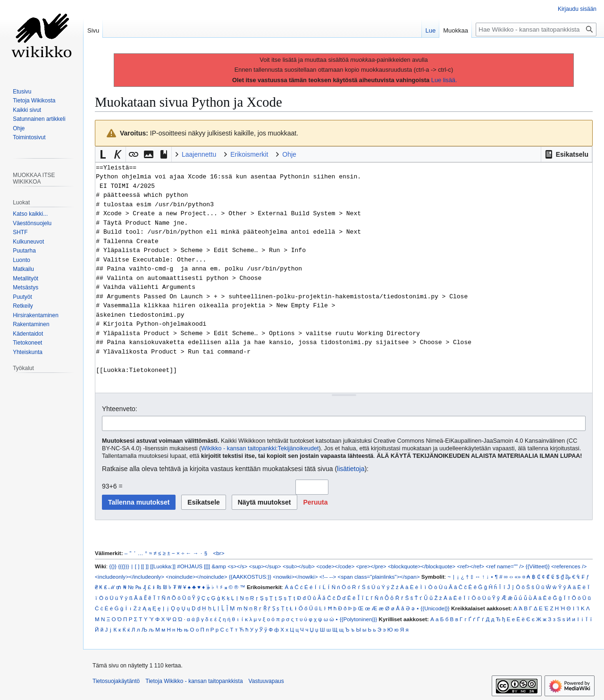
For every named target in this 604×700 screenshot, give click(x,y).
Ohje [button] (289, 154)
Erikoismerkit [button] (249, 154)
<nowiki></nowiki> (295, 577)
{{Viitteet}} (538, 566)
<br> (219, 553)
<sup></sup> (265, 566)
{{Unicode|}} (435, 608)
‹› (511, 577)
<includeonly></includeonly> (130, 577)
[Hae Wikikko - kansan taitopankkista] (536, 30)
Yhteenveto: (120, 409)
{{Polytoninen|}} (359, 619)
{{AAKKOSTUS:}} (250, 577)
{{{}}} (123, 566)
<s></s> (237, 566)
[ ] (137, 566)
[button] (566, 154)
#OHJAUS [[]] (193, 566)
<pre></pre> (371, 566)
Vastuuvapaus (266, 681)
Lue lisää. (444, 80)
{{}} (113, 566)
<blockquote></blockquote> (422, 566)
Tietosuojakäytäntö (116, 681)
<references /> (569, 566)
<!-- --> (328, 577)
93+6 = (112, 486)
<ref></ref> (470, 566)
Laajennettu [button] (199, 154)
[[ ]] (145, 566)
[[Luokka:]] (163, 566)
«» (517, 577)
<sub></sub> (299, 566)
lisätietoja (351, 469)
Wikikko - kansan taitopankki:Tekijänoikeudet (260, 448)
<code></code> (335, 566)
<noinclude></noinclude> (196, 577)
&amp (219, 566)
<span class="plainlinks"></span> (379, 577)
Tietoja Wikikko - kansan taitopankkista (194, 681)
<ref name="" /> (505, 566)
